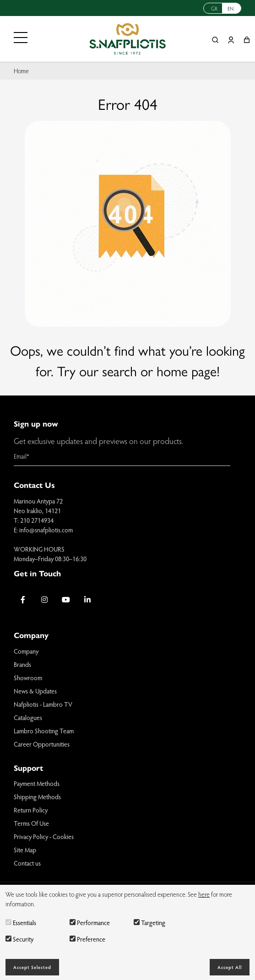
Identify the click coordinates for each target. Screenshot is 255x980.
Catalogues (28, 717)
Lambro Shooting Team (44, 731)
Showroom (28, 678)
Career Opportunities (42, 744)
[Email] (122, 456)
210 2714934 (37, 520)
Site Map (25, 850)
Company (26, 651)
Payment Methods (37, 783)
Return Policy (31, 810)
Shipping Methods (37, 797)
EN (231, 8)
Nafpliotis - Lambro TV (43, 704)
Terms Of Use (31, 823)
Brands (22, 664)
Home (21, 71)
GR (214, 8)
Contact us (27, 863)
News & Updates (35, 691)
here (204, 894)
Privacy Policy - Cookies (44, 837)
